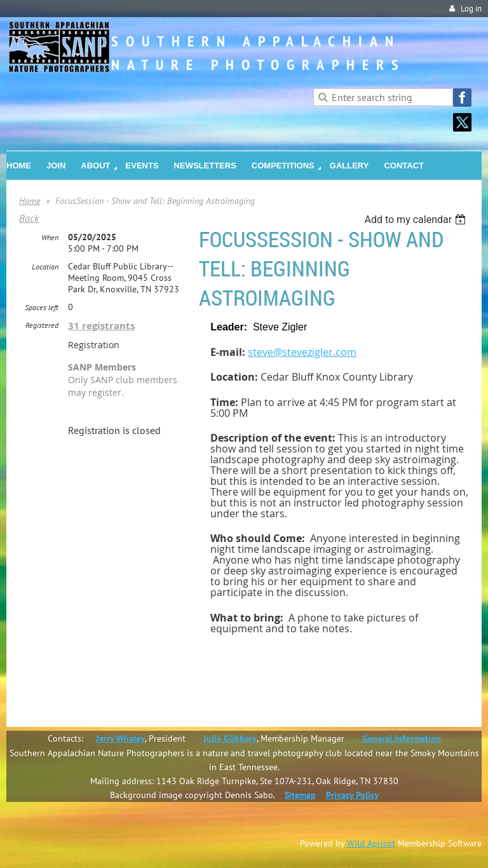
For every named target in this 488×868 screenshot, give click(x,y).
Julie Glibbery (230, 738)
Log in (471, 9)
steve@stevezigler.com (302, 352)
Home (30, 201)
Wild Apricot (371, 843)
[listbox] (417, 220)
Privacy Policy (352, 795)
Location (45, 267)
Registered (42, 325)
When (50, 237)
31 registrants (101, 326)
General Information (402, 738)
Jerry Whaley (120, 738)
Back (29, 218)
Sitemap (300, 795)
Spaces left (42, 307)
